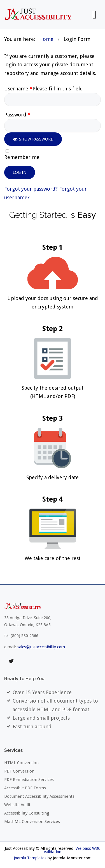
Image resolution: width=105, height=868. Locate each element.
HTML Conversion (21, 763)
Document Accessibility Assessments (39, 796)
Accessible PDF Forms (25, 788)
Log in (20, 172)
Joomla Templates (30, 858)
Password (17, 115)
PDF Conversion (19, 771)
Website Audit (17, 805)
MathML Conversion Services (32, 822)
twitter (11, 661)
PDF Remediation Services (29, 780)
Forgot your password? (32, 189)
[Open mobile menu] (95, 14)
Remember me (22, 157)
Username (44, 89)
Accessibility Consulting (27, 813)
